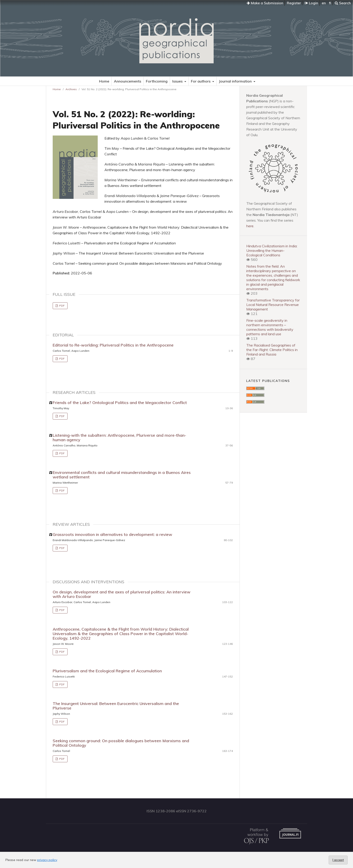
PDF (62, 306)
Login (311, 3)
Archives (71, 89)
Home (104, 81)
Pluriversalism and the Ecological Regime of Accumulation (107, 671)
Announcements (128, 81)
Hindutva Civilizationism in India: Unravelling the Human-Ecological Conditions (272, 250)
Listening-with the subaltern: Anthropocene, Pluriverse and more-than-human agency (119, 437)
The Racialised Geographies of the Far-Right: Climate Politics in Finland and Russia (272, 350)
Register (294, 3)
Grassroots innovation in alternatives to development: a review (112, 534)
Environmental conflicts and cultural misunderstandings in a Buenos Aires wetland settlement (122, 475)
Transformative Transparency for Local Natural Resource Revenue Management (273, 305)
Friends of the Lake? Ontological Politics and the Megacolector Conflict (120, 403)
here (250, 226)
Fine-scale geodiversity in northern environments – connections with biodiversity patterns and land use (270, 327)
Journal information (236, 81)
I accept (338, 860)
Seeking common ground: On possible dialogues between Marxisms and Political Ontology (121, 743)
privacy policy (47, 860)
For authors (201, 81)
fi (330, 3)
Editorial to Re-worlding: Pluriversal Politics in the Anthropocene (113, 345)
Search (343, 3)
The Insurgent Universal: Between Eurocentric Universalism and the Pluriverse (116, 706)
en (324, 3)
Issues (178, 81)
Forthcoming (157, 81)
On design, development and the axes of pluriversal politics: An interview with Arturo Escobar (122, 594)
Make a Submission (265, 3)
